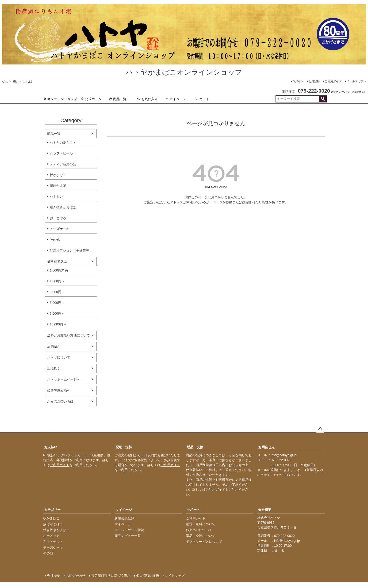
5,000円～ (57, 303)
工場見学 (54, 368)
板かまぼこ (58, 175)
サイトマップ (175, 576)
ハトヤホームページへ (64, 379)
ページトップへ (320, 429)
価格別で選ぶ (57, 261)
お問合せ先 (266, 447)
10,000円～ (58, 324)
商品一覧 (118, 99)
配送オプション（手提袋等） (71, 250)
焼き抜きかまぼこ (63, 207)
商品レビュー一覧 (128, 536)
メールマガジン (356, 81)
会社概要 (265, 510)
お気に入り (147, 99)
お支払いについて (199, 530)
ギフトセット (53, 542)
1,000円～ (57, 281)
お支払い (51, 447)
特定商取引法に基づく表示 (111, 576)
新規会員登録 (124, 518)
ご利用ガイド (333, 81)
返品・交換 (195, 447)
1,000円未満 (59, 270)
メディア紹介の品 (63, 164)
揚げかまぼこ (60, 186)
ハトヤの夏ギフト (63, 143)
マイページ (176, 99)
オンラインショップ (60, 99)
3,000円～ (57, 292)
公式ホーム (91, 99)
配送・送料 (124, 447)
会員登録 (314, 81)
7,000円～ (57, 313)
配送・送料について (201, 524)
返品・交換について (201, 536)
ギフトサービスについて (204, 542)
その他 (55, 240)
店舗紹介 (54, 346)
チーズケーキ (60, 229)
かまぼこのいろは (60, 401)
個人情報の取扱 (148, 576)
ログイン (298, 81)
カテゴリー (52, 510)
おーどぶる (58, 218)
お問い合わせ (76, 576)
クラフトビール (61, 153)
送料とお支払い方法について (69, 335)
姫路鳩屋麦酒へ (59, 390)
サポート (193, 510)
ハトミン (56, 196)
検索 (323, 99)
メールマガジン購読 (129, 530)
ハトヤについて (59, 357)
